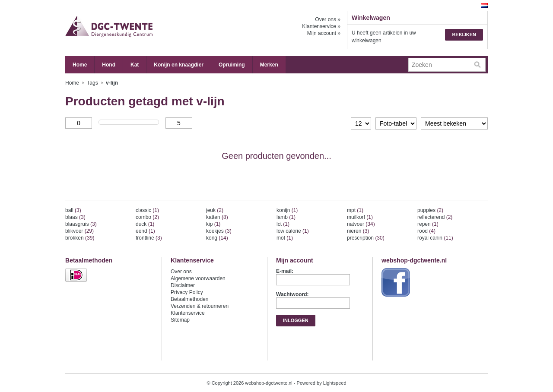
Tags (92, 83)
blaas (75, 217)
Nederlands (484, 5)
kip (213, 224)
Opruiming (232, 65)
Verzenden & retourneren (200, 306)
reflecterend (435, 217)
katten (217, 217)
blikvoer (79, 231)
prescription (366, 238)
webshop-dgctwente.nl (152, 28)
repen (428, 224)
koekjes (219, 231)
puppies (430, 210)
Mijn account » (324, 33)
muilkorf (360, 217)
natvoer (361, 224)
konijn (287, 210)
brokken (80, 238)
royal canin (435, 238)
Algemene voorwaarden (198, 278)
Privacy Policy (187, 292)
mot (285, 238)
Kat (135, 65)
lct (283, 224)
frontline (149, 238)
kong (217, 238)
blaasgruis (81, 224)
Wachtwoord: (292, 294)
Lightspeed (335, 383)
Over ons (181, 272)
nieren (358, 231)
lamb (286, 217)
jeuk (215, 210)
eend (145, 231)
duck (145, 224)
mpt (355, 210)
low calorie (293, 231)
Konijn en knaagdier (179, 65)
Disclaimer (183, 285)
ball (73, 210)
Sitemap (180, 320)
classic (147, 210)
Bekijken (464, 35)
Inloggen (296, 320)
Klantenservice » (321, 26)
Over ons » (328, 19)
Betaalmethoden (189, 299)
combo (147, 217)
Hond (109, 65)
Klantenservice (188, 313)
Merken (269, 65)
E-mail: (285, 271)
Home (80, 65)
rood (426, 231)
